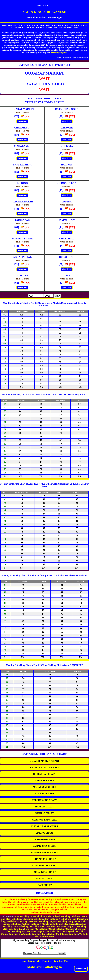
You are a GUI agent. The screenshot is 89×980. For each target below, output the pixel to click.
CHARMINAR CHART (44, 774)
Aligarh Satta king (62, 916)
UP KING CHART (44, 833)
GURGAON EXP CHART (44, 820)
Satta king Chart (47, 929)
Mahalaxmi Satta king (52, 924)
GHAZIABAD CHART (44, 859)
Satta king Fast (38, 931)
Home (24, 961)
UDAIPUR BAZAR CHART (45, 852)
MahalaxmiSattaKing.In (44, 967)
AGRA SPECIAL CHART (44, 865)
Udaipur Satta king (69, 934)
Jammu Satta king (12, 924)
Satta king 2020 (53, 926)
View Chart (22, 121)
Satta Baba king (21, 926)
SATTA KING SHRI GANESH (44, 12)
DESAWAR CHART (44, 781)
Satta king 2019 (37, 926)
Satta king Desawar (21, 931)
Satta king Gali (67, 931)
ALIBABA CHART (44, 879)
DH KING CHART (44, 813)
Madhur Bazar (47, 936)
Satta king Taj (38, 934)
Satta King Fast (61, 961)
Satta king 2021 (68, 926)
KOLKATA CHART (44, 794)
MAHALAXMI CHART (45, 787)
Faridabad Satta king (17, 921)
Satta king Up (52, 934)
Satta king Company (66, 929)
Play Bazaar (70, 924)
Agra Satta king (22, 916)
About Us (47, 961)
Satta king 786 (31, 929)
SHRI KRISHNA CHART (44, 800)
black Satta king (14, 919)
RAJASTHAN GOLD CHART (44, 767)
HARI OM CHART (45, 807)
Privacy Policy (35, 961)
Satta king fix (53, 931)
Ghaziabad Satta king (38, 921)
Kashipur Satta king (31, 924)
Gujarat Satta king (58, 921)
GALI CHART (44, 885)
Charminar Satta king (33, 919)
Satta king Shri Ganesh (19, 934)
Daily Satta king (52, 919)
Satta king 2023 (16, 929)
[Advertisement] (44, 976)
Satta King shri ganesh (59, 53)
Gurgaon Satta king (78, 921)
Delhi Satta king (68, 919)
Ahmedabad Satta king (41, 916)
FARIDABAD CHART (44, 839)
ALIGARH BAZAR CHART (44, 826)
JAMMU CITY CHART (44, 846)
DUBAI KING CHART (44, 872)
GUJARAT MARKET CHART (45, 761)
